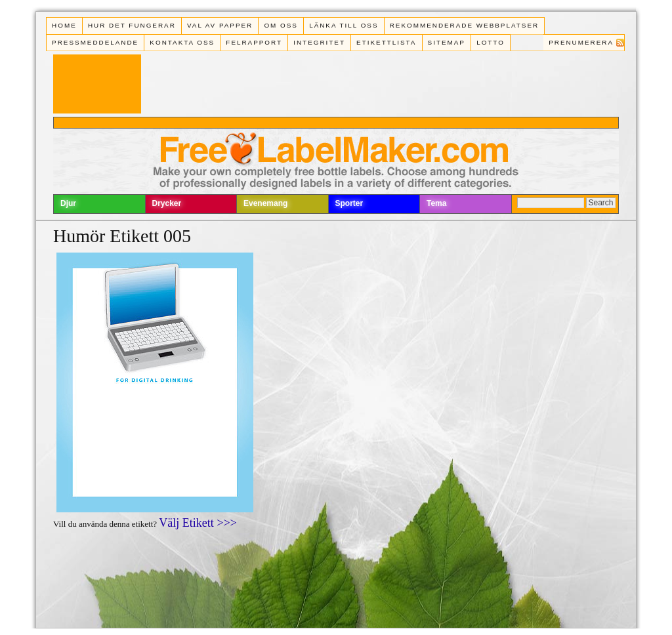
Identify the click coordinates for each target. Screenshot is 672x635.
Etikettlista (386, 42)
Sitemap (447, 42)
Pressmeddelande (95, 42)
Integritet (319, 42)
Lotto (491, 42)
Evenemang (265, 203)
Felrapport (254, 42)
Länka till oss (344, 25)
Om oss (281, 25)
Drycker (167, 203)
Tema (436, 203)
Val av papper (220, 25)
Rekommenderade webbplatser (464, 25)
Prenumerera (581, 42)
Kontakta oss (182, 42)
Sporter (349, 203)
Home (64, 25)
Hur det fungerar (132, 25)
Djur (68, 203)
